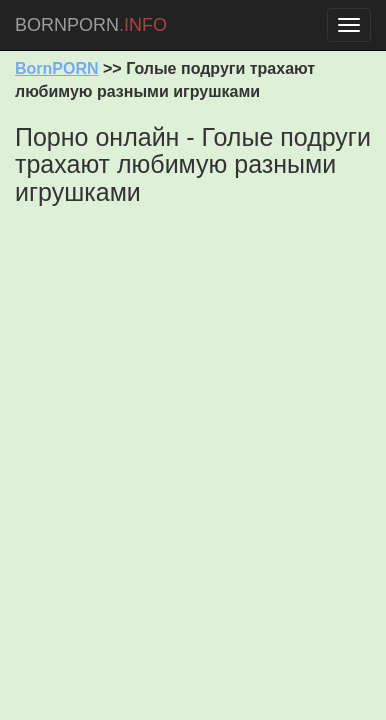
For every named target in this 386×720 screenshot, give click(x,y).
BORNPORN (91, 25)
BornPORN (57, 68)
